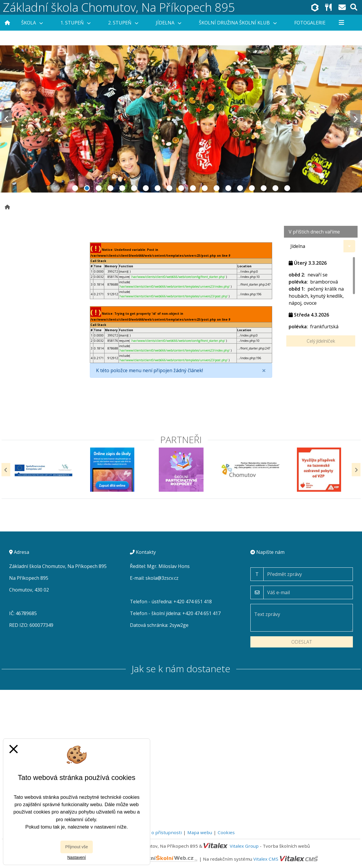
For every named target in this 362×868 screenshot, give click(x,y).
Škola (32, 23)
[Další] (356, 470)
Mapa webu (200, 832)
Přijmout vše (76, 847)
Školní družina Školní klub (238, 23)
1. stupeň (75, 23)
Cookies (226, 832)
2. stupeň (123, 23)
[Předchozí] (6, 470)
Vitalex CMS (266, 859)
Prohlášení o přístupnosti (154, 832)
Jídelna (168, 23)
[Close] (264, 370)
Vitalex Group (244, 846)
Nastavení (76, 857)
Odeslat (302, 642)
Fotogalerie (310, 23)
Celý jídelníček (321, 341)
